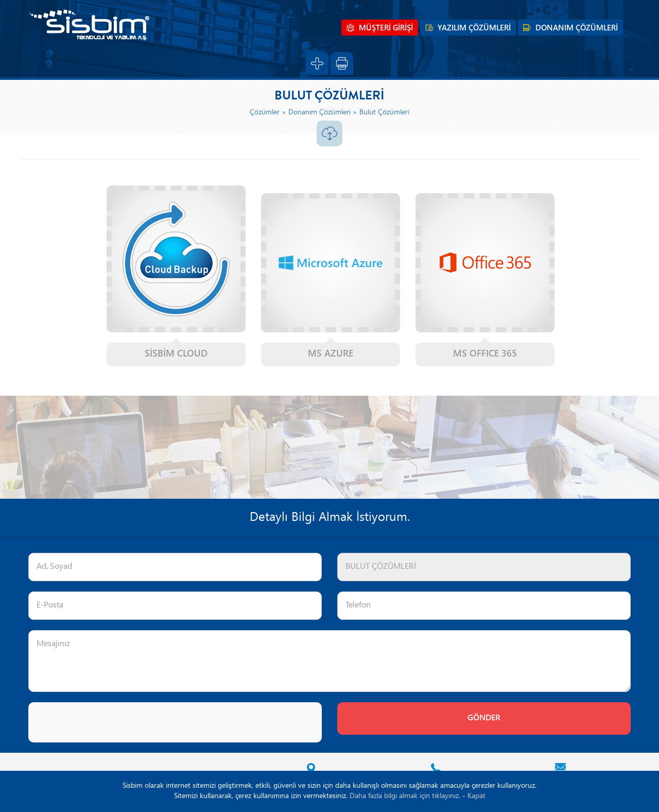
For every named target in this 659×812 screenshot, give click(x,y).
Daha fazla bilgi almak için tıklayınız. (405, 796)
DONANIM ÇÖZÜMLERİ (577, 28)
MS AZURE (331, 354)
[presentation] (107, 722)
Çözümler (265, 113)
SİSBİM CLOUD (176, 354)
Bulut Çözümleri (384, 113)
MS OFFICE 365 (485, 354)
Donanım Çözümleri (319, 113)
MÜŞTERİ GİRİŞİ (386, 28)
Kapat (476, 796)
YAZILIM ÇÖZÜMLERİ (474, 28)
